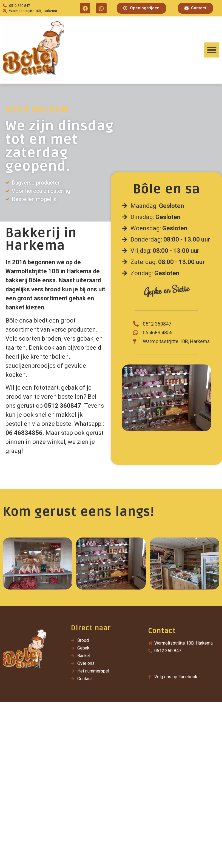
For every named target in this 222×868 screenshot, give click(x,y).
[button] (141, 8)
